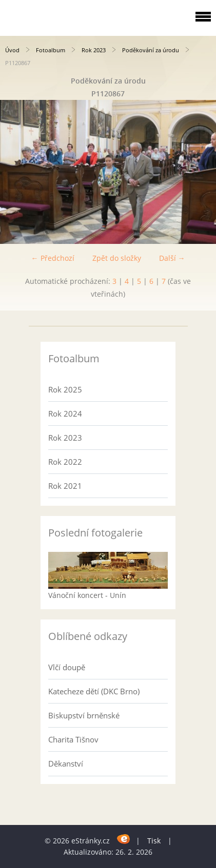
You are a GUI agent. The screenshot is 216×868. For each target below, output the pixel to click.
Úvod (12, 50)
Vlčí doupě (67, 667)
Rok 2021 (65, 486)
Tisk (154, 841)
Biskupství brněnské (84, 715)
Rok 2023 (94, 50)
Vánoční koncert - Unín (87, 595)
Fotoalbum (51, 50)
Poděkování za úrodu (151, 50)
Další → (172, 258)
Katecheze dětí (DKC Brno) (94, 691)
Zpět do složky (117, 258)
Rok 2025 (65, 389)
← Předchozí (53, 258)
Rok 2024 (65, 414)
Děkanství (66, 763)
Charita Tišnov (73, 739)
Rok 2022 (65, 462)
